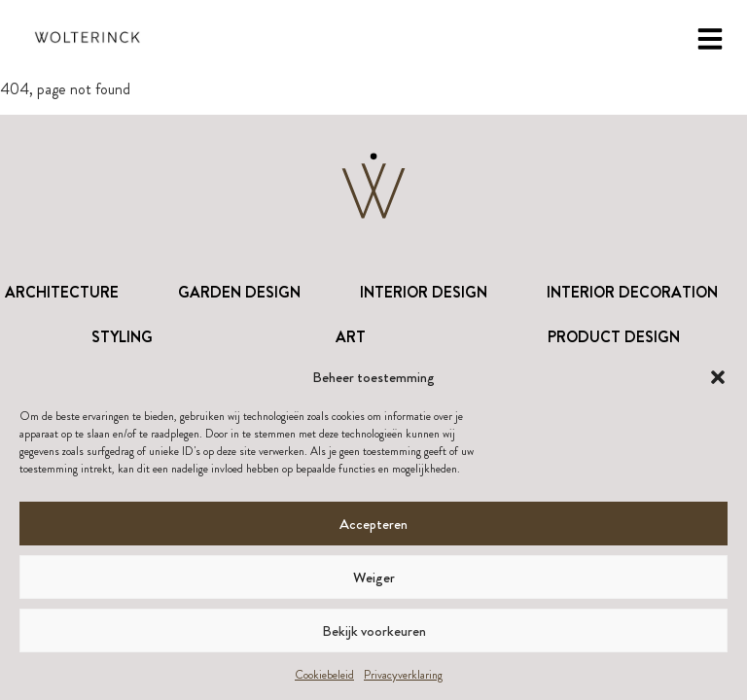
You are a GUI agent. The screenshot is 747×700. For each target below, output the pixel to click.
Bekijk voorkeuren (374, 631)
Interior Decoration (632, 292)
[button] (718, 377)
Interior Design (424, 292)
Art (351, 337)
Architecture (62, 292)
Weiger (374, 577)
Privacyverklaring (403, 675)
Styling (122, 337)
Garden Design (239, 292)
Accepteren (373, 524)
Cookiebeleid (324, 675)
